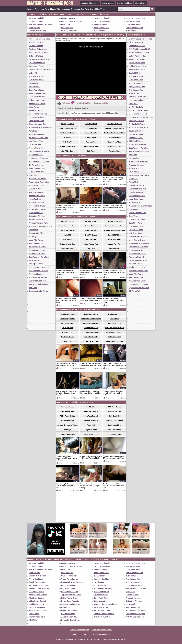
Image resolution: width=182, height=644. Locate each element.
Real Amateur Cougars (38, 271)
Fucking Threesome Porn (72, 21)
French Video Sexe (37, 274)
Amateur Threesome (90, 3)
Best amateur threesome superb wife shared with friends (114, 394)
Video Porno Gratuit (37, 206)
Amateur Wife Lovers (38, 247)
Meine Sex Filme (36, 110)
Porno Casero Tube (37, 254)
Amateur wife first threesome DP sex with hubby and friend (114, 487)
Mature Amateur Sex (134, 28)
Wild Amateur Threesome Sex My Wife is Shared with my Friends (67, 423)
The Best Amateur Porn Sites (41, 24)
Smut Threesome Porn (135, 18)
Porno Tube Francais (37, 209)
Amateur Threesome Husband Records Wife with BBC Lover (90, 394)
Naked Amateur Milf (37, 168)
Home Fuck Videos (37, 199)
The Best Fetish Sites (103, 18)
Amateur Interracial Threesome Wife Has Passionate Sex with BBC (114, 515)
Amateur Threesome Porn (80, 630)
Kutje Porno (131, 31)
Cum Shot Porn (35, 189)
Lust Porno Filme (36, 141)
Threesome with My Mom (39, 39)
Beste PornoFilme (101, 28)
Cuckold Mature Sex (37, 281)
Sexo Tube (33, 175)
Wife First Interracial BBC (39, 151)
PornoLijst (33, 237)
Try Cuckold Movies (102, 21)
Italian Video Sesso (102, 31)
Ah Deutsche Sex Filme (38, 138)
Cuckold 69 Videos (134, 24)
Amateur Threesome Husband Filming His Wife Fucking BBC (90, 236)
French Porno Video (37, 148)
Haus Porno (34, 260)
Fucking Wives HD (36, 220)
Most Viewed (141, 3)
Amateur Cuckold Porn (38, 223)
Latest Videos (108, 3)
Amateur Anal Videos (38, 179)
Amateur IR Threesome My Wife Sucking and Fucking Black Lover (91, 488)
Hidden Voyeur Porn (38, 31)
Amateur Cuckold (82, 108)
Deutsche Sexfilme (37, 117)
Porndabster (34, 131)
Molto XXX (66, 24)
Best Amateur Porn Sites (39, 257)
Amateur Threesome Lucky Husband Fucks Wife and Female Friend (66, 237)
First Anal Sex (67, 28)
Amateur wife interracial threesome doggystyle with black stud (66, 302)
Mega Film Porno (36, 240)
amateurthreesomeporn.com (66, 639)
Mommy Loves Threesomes (140, 39)
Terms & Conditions (101, 634)
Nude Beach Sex (36, 213)
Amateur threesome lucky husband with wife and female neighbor (114, 302)
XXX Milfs (33, 288)
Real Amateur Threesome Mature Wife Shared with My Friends (66, 209)
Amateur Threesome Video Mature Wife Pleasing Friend (113, 236)
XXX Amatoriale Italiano (39, 284)
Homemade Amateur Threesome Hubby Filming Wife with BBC (91, 302)
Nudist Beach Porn (37, 172)
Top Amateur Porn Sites (39, 182)
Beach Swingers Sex (37, 124)
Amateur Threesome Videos (40, 226)
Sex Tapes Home (36, 264)
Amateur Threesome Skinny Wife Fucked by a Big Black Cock (66, 330)
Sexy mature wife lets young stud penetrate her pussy (66, 394)
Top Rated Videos (124, 3)
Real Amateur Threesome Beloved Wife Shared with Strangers (89, 209)
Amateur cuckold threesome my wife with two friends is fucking (113, 423)
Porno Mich (33, 230)
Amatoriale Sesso (36, 185)
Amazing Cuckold (36, 18)
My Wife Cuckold (68, 18)
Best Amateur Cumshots (39, 162)
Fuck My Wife (35, 28)
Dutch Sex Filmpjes (37, 216)
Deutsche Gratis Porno (38, 291)
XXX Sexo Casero (36, 192)
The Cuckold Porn (36, 121)
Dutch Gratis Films (37, 233)
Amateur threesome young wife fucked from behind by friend (91, 329)
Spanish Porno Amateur (39, 267)
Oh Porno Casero (36, 165)
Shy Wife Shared (100, 24)
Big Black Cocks (36, 155)
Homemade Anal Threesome (41, 127)
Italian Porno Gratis (37, 196)
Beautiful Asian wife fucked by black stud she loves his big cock (90, 423)
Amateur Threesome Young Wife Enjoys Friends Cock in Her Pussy (113, 209)
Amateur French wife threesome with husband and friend (113, 330)
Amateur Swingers (36, 202)
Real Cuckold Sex (36, 243)
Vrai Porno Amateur (37, 134)
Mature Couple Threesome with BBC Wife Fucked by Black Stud (67, 515)
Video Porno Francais (38, 114)
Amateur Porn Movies (38, 277)
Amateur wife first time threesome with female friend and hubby (66, 488)
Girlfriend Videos (36, 21)
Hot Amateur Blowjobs (38, 158)
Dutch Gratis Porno (37, 250)
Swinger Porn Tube (69, 31)
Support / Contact (80, 634)
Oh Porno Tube (35, 145)
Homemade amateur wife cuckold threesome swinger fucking (89, 515)
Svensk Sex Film (133, 21)
